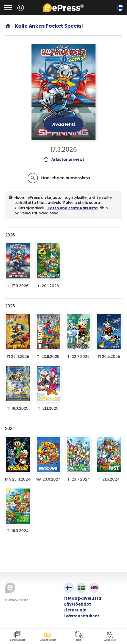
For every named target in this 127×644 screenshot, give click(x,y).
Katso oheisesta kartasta (72, 208)
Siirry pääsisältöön (3, 3)
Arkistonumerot (64, 160)
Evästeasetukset (81, 616)
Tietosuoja (75, 610)
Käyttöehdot (77, 604)
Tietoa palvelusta (82, 598)
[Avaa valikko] (8, 8)
